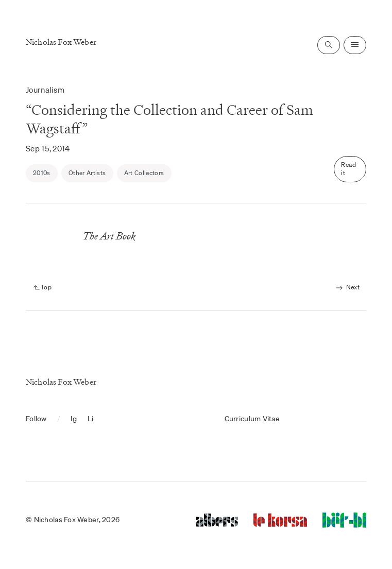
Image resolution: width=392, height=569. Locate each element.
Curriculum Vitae (252, 419)
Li (91, 419)
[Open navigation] (355, 45)
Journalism (45, 90)
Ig (74, 419)
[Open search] (329, 45)
